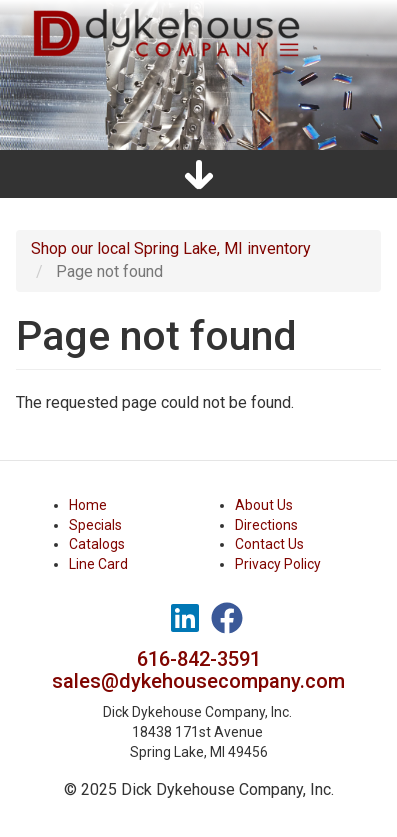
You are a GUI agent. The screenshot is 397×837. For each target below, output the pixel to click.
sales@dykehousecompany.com (198, 681)
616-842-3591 (199, 659)
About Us (264, 505)
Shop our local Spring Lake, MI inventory (171, 248)
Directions (266, 525)
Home (88, 505)
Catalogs (97, 544)
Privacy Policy (278, 564)
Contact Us (269, 544)
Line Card (98, 564)
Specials (95, 525)
